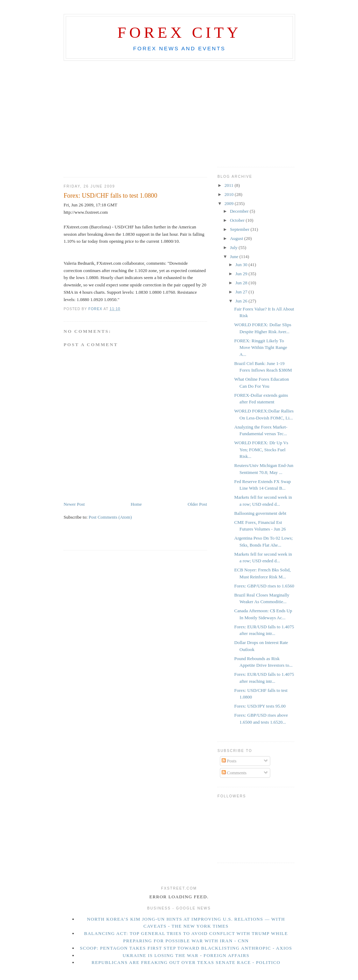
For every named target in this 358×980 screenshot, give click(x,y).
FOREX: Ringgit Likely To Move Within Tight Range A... (261, 348)
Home (136, 504)
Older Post (197, 504)
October (238, 220)
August (237, 238)
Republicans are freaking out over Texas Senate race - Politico (186, 962)
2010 (230, 194)
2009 (230, 203)
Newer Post (74, 504)
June (235, 257)
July (234, 247)
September (240, 229)
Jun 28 (242, 283)
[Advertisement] (179, 67)
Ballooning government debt (260, 513)
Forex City (180, 32)
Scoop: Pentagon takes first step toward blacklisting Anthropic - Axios (186, 948)
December (240, 211)
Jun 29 (242, 274)
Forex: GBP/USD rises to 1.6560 (264, 586)
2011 (230, 185)
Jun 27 (242, 292)
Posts (229, 761)
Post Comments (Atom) (110, 517)
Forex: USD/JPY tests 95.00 (260, 706)
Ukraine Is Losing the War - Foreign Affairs (186, 955)
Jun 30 (242, 265)
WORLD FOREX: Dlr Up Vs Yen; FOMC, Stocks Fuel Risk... (261, 449)
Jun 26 (242, 301)
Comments (234, 773)
